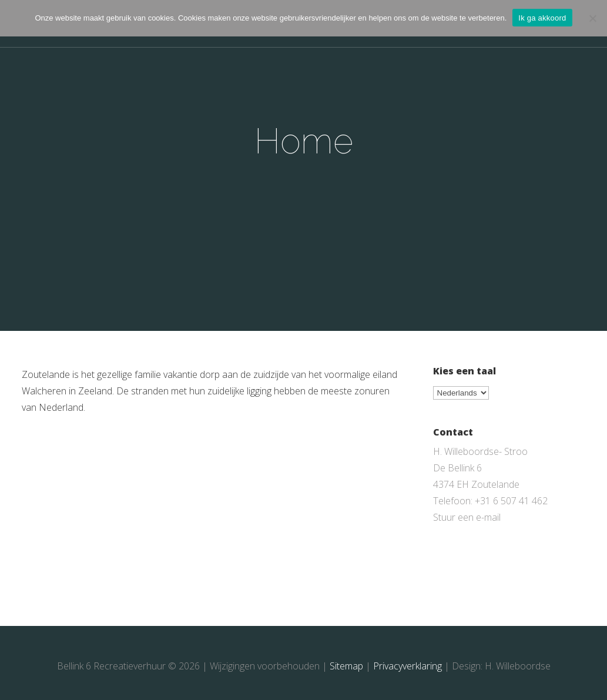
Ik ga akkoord (542, 18)
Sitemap (346, 666)
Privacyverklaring (408, 666)
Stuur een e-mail (467, 517)
